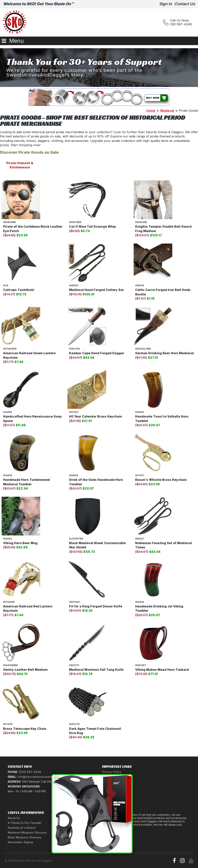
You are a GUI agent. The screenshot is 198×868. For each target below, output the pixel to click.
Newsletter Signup (20, 842)
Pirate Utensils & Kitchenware (20, 165)
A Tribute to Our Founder (25, 823)
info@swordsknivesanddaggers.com (43, 777)
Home (151, 111)
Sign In (166, 4)
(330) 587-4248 (30, 772)
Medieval (167, 111)
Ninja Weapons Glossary (25, 837)
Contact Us (185, 4)
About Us (14, 818)
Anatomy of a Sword (22, 828)
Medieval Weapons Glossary (27, 832)
